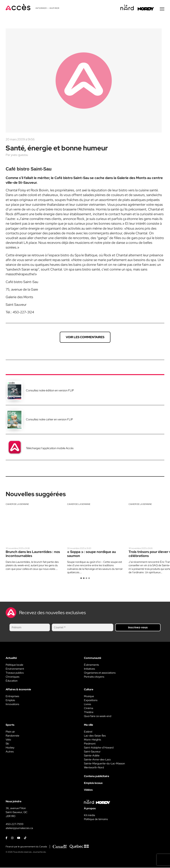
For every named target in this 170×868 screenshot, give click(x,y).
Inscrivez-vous (138, 628)
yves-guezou (19, 155)
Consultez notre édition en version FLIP (50, 391)
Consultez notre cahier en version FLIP (49, 420)
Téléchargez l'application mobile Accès (50, 449)
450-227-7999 (15, 824)
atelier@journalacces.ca (19, 828)
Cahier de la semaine (17, 504)
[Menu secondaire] (162, 9)
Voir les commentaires (85, 337)
